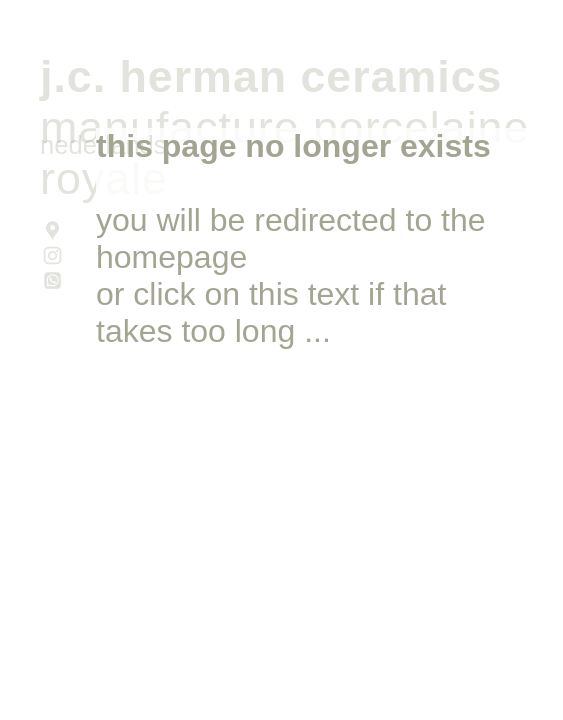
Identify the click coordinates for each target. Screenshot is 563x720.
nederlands (103, 145)
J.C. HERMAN (163, 76)
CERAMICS (401, 76)
